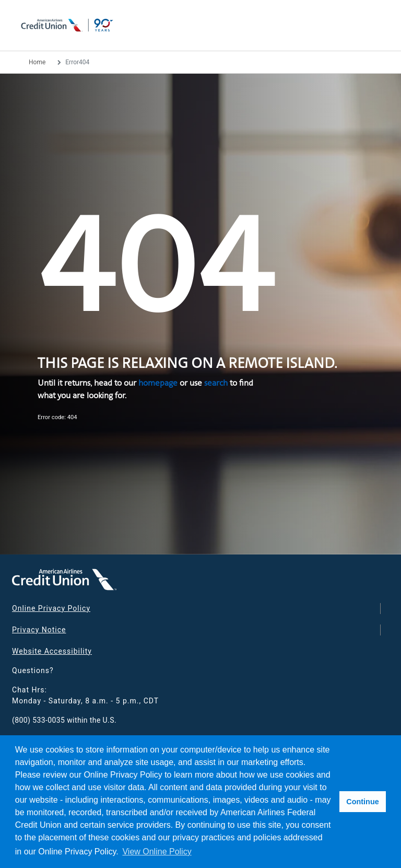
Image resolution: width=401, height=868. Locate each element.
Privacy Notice (39, 630)
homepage (158, 383)
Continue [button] (362, 802)
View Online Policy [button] (157, 852)
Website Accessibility (52, 651)
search (216, 383)
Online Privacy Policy (51, 608)
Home (37, 62)
